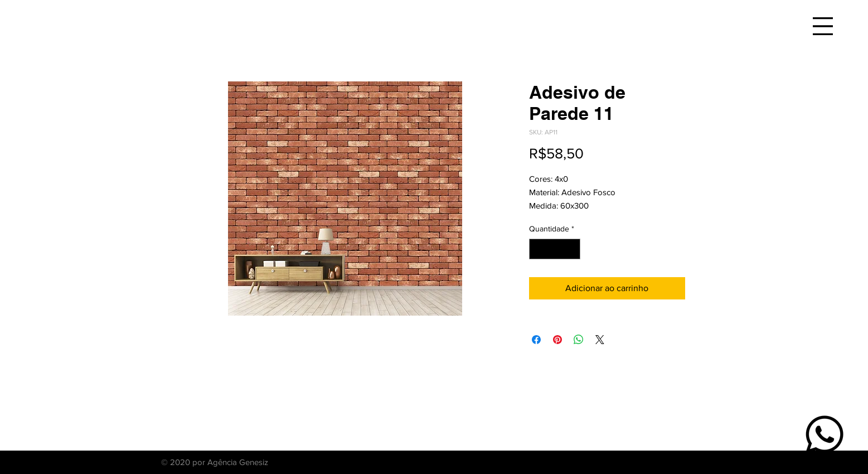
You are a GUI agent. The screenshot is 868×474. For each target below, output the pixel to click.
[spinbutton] (555, 249)
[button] (823, 26)
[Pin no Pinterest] (557, 340)
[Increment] (572, 249)
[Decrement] (538, 249)
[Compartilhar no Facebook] (536, 340)
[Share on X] (600, 340)
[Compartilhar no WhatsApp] (579, 340)
